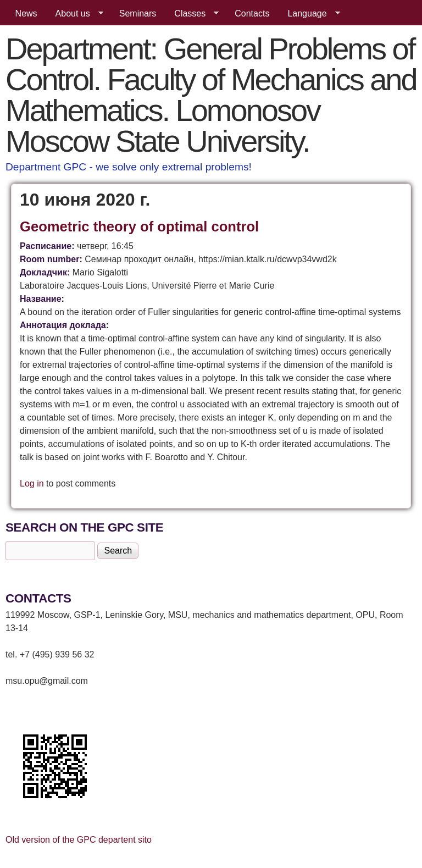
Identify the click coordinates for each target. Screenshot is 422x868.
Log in (32, 483)
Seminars (138, 13)
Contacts (252, 13)
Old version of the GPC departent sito (79, 840)
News (26, 13)
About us (75, 14)
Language (309, 14)
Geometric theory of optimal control (139, 226)
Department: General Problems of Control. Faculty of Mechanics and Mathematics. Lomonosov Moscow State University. (211, 95)
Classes (192, 14)
